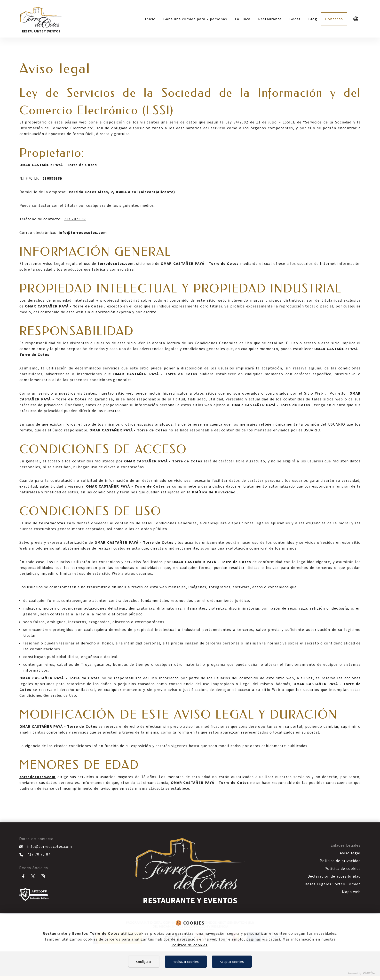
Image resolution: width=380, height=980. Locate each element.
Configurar (144, 962)
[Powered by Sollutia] (190, 973)
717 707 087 (75, 219)
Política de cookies (190, 945)
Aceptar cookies (232, 962)
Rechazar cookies (186, 962)
